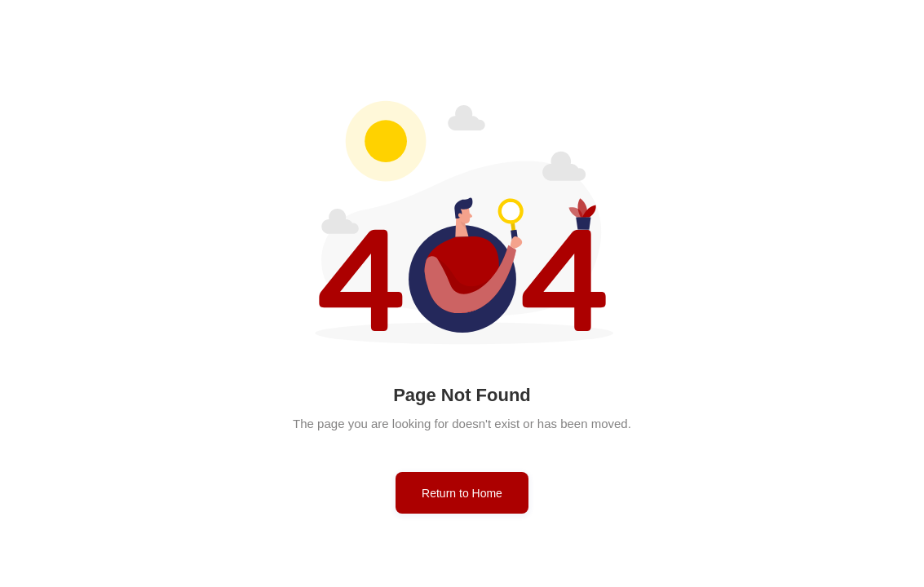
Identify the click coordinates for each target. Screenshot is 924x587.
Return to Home (462, 493)
